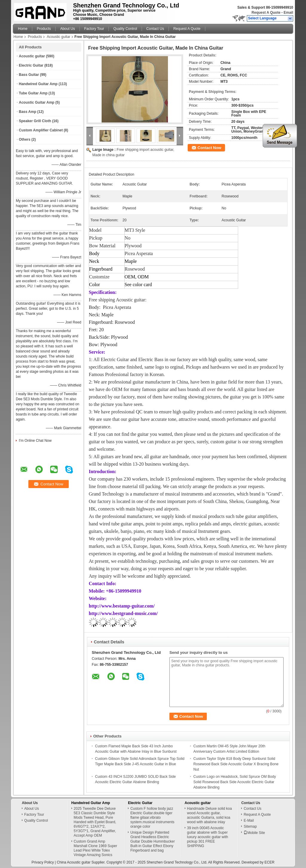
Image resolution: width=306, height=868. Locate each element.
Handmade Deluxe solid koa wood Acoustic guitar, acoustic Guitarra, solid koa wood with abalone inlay (209, 815)
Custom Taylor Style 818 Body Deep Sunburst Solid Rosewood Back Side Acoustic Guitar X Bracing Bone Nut (236, 764)
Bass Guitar (29, 75)
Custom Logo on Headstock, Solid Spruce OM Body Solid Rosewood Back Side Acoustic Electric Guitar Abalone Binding (235, 782)
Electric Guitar (31, 65)
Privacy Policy (43, 862)
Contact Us (155, 29)
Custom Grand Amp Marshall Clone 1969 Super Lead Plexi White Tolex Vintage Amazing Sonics (95, 848)
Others (25, 139)
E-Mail (249, 821)
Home (23, 29)
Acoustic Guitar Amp (37, 102)
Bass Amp (27, 112)
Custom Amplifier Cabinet (41, 130)
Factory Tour (94, 29)
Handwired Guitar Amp (38, 84)
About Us (67, 29)
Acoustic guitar (58, 37)
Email (288, 13)
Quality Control (125, 29)
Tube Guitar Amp (33, 93)
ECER (269, 862)
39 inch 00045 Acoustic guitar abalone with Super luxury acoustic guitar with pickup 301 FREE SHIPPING (208, 837)
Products (44, 29)
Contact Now (209, 148)
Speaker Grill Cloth (35, 121)
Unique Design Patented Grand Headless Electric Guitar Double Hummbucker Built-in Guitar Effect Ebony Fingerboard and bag (153, 841)
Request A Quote (266, 13)
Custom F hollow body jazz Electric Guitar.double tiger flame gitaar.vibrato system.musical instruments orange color (152, 818)
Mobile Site (254, 833)
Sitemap (250, 826)
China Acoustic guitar (74, 862)
